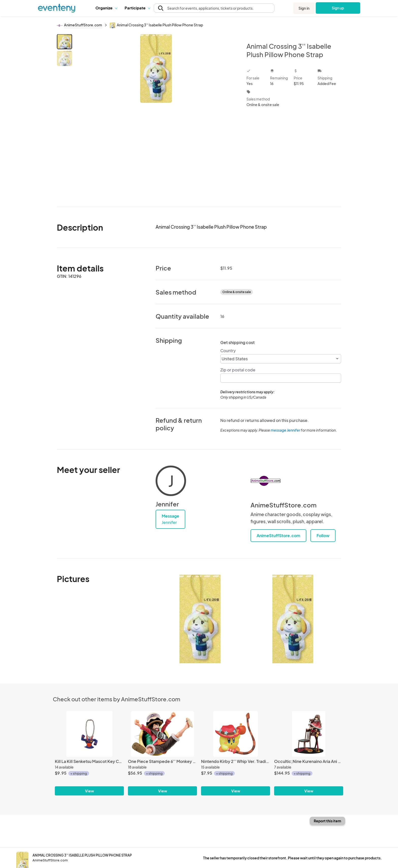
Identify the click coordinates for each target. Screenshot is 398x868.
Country (228, 351)
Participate (137, 8)
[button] (106, 8)
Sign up (338, 8)
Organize (106, 8)
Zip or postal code (238, 370)
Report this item (327, 821)
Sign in (304, 8)
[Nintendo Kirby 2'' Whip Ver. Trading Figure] (236, 734)
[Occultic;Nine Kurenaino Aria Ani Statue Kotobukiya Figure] (309, 734)
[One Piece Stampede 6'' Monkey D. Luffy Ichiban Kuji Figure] (162, 734)
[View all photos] (156, 116)
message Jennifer (285, 430)
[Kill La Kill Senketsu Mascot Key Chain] (89, 734)
